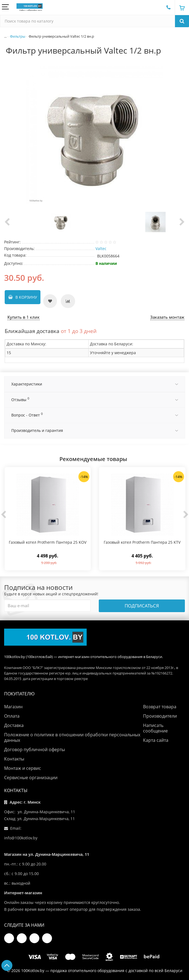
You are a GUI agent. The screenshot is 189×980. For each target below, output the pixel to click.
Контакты (14, 759)
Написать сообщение (155, 728)
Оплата (12, 716)
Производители (160, 716)
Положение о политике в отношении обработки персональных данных (72, 737)
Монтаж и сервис (23, 768)
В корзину (26, 299)
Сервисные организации (31, 778)
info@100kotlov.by (21, 838)
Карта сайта (156, 740)
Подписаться (142, 606)
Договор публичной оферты (35, 749)
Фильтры (18, 36)
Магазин (13, 707)
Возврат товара (160, 707)
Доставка (14, 725)
